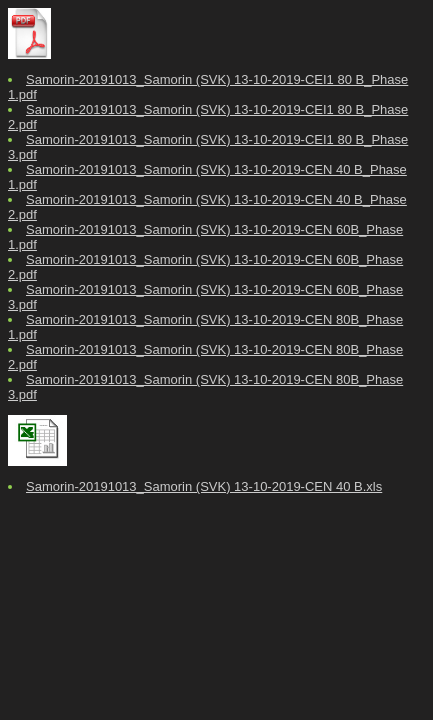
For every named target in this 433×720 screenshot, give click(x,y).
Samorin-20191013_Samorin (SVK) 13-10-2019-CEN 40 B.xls (204, 486)
